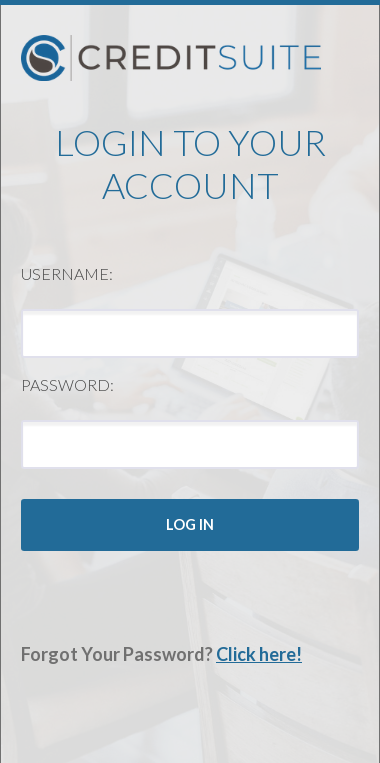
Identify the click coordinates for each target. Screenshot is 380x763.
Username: (67, 273)
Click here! (259, 654)
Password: (67, 384)
